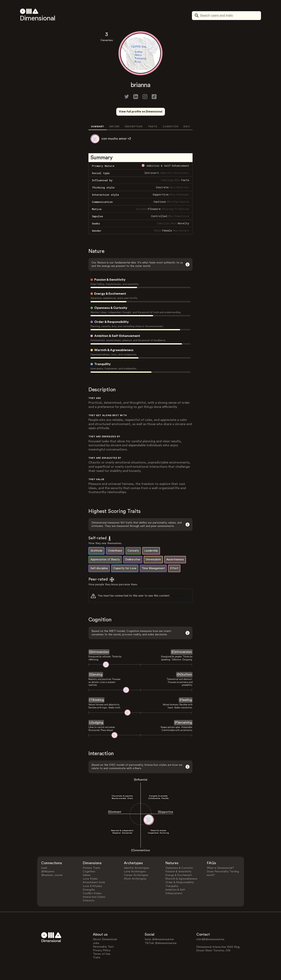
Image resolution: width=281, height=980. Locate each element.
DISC (187, 127)
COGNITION (171, 127)
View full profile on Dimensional (141, 112)
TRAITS (153, 127)
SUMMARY (98, 127)
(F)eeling (186, 700)
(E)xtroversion (182, 652)
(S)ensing (96, 675)
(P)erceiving (183, 723)
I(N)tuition (184, 675)
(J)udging (96, 723)
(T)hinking (96, 700)
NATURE (115, 127)
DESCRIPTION (134, 127)
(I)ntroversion (99, 652)
